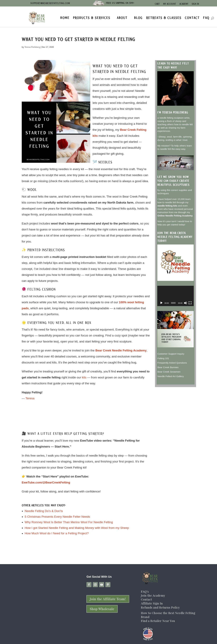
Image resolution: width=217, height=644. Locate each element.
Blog (138, 18)
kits (84, 377)
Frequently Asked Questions (172, 363)
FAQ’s (145, 592)
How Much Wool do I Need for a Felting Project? (57, 533)
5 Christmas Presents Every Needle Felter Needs (57, 517)
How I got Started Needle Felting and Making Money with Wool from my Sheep (77, 528)
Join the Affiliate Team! (108, 599)
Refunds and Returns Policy (160, 607)
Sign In (195, 4)
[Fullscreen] (190, 303)
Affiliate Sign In (152, 603)
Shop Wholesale (102, 609)
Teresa (30, 398)
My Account (170, 4)
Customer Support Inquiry (171, 354)
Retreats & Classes (164, 18)
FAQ (206, 18)
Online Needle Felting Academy (175, 216)
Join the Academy (153, 595)
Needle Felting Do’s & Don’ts (44, 511)
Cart (157, 4)
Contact (192, 18)
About (122, 18)
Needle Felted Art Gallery (171, 376)
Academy (184, 4)
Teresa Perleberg (32, 47)
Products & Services (92, 18)
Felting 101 (163, 358)
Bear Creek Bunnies (168, 367)
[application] (176, 296)
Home (65, 18)
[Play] (161, 303)
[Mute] (186, 303)
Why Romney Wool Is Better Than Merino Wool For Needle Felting (69, 522)
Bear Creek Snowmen (169, 372)
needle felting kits (167, 206)
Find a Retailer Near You (158, 621)
